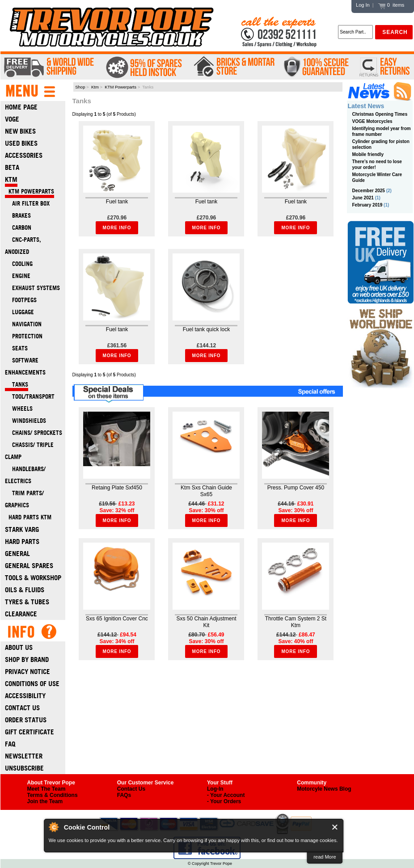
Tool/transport (30, 397)
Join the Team (45, 801)
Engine (18, 276)
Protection (24, 336)
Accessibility (25, 696)
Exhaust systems (32, 288)
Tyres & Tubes (27, 602)
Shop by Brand (27, 659)
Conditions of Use (32, 684)
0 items (391, 5)
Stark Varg (22, 529)
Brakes (18, 216)
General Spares (29, 566)
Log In (363, 5)
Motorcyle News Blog (324, 789)
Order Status (26, 720)
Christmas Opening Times (380, 114)
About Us (19, 647)
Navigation (23, 324)
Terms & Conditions (53, 795)
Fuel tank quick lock (206, 329)
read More (325, 857)
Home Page (21, 107)
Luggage (19, 312)
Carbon (18, 228)
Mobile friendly (368, 154)
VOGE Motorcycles (372, 121)
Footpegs (21, 300)
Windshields (25, 421)
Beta (12, 167)
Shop (80, 87)
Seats (16, 348)
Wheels (19, 409)
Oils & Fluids (25, 590)
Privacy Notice (27, 672)
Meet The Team (46, 789)
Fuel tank (117, 202)
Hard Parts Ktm (28, 517)
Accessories (24, 155)
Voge (12, 119)
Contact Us (22, 708)
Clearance (21, 614)
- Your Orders (224, 801)
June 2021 (363, 198)
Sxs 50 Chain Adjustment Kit (206, 622)
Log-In (215, 789)
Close (335, 827)
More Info (117, 228)
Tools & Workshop (33, 578)
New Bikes (20, 131)
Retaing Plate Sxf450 (117, 488)
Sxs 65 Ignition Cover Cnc (117, 619)
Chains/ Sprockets (34, 433)
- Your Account (226, 795)
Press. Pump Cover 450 (296, 488)
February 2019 (368, 205)
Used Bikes (21, 143)
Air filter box (27, 204)
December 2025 (369, 191)
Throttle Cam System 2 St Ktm (296, 622)
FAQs (124, 795)
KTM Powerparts (120, 87)
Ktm (95, 87)
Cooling (19, 264)
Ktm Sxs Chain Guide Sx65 (206, 491)
